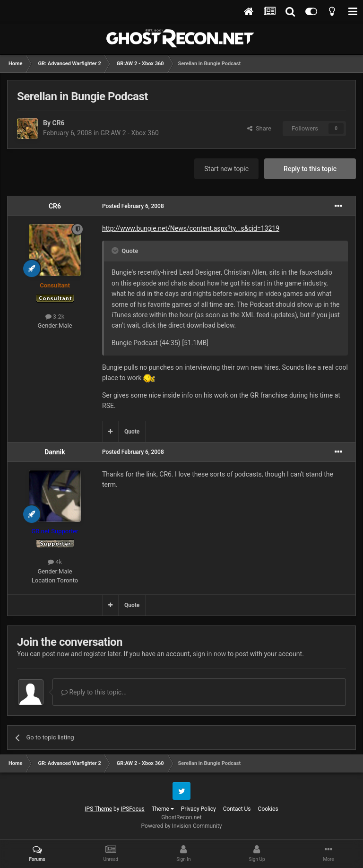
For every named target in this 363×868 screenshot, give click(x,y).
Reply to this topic (310, 169)
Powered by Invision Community (182, 826)
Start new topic (226, 169)
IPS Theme (98, 809)
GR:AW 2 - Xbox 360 (130, 133)
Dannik (55, 452)
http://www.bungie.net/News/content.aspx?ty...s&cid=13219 (191, 228)
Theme (163, 809)
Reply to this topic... (94, 692)
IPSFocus (132, 809)
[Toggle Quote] (116, 251)
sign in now (210, 654)
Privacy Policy (199, 809)
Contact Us (237, 809)
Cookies (268, 809)
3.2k (55, 317)
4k (55, 562)
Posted (133, 206)
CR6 (58, 123)
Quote (132, 432)
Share (259, 128)
